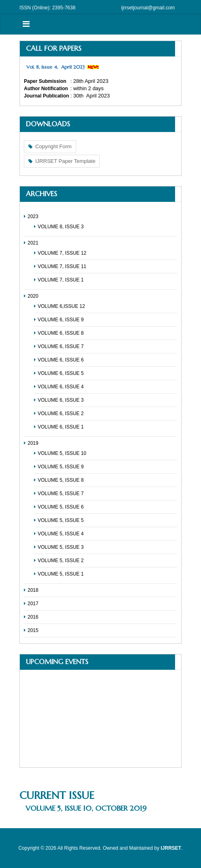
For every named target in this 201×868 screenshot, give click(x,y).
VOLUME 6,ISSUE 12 (61, 306)
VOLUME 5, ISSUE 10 (62, 453)
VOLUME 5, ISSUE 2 (61, 561)
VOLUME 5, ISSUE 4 (61, 534)
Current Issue (57, 795)
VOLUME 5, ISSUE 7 (61, 494)
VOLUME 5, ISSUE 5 (61, 520)
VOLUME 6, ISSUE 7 (61, 346)
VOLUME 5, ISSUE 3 (61, 547)
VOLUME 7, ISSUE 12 (62, 253)
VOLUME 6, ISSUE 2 (61, 413)
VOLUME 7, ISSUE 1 (61, 280)
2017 (33, 604)
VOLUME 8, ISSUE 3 (61, 227)
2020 (33, 296)
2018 (33, 590)
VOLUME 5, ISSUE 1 (61, 574)
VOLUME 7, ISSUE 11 (62, 266)
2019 (33, 443)
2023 (33, 216)
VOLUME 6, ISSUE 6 (61, 360)
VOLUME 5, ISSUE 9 (61, 467)
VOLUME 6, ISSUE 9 (61, 320)
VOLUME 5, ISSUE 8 (61, 480)
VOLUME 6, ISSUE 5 (61, 373)
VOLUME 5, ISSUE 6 (61, 507)
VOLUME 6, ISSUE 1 (61, 427)
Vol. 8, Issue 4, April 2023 (56, 67)
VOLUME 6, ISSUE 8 (61, 333)
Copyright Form (53, 146)
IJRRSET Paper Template (65, 161)
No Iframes (100, 719)
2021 (33, 243)
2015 (33, 630)
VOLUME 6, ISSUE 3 (61, 400)
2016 (33, 617)
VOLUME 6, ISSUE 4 (61, 387)
